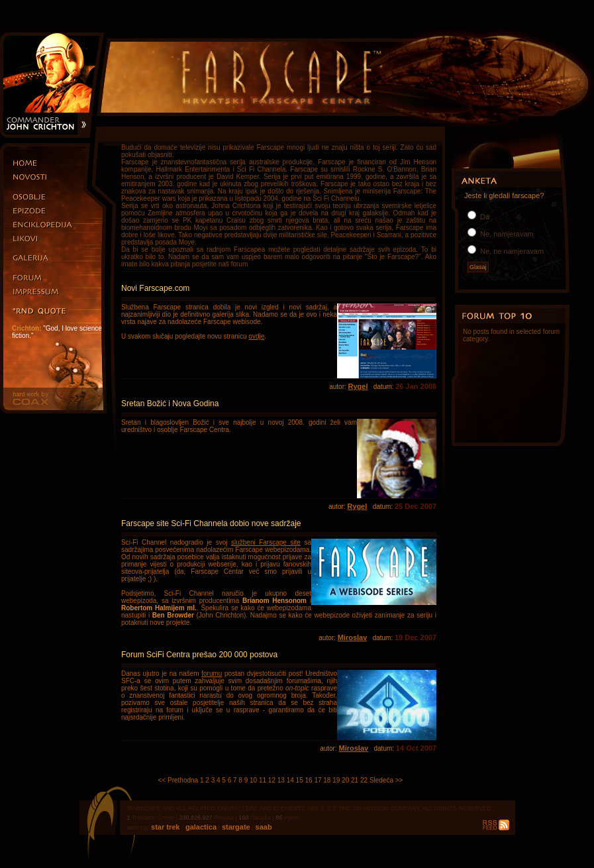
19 (336, 780)
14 (290, 780)
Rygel (358, 386)
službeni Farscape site (266, 542)
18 (327, 780)
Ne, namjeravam (506, 234)
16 (308, 780)
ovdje (256, 336)
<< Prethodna (178, 780)
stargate (235, 827)
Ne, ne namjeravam (511, 251)
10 (253, 780)
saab (263, 827)
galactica (200, 827)
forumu (212, 674)
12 (272, 780)
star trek (166, 827)
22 (364, 780)
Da (484, 217)
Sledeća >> (386, 780)
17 (318, 780)
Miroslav (353, 637)
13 (281, 780)
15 (300, 780)
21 (355, 780)
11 (263, 780)
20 (345, 780)
